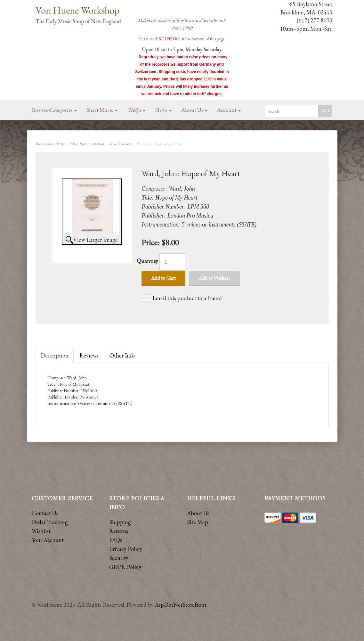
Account (229, 110)
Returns (119, 531)
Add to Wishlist (214, 278)
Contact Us (45, 513)
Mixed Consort (120, 144)
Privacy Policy (126, 549)
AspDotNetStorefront (181, 605)
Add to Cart (163, 278)
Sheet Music (102, 110)
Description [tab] (55, 355)
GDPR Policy (125, 567)
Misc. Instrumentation (87, 144)
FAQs (116, 540)
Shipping (120, 522)
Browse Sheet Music (50, 144)
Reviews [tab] (89, 355)
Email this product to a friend (187, 298)
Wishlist (41, 531)
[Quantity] (172, 262)
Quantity (147, 261)
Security (119, 558)
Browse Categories (54, 110)
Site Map (198, 522)
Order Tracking (50, 522)
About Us (194, 110)
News (163, 110)
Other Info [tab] (122, 355)
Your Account (48, 540)
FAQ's (137, 110)
